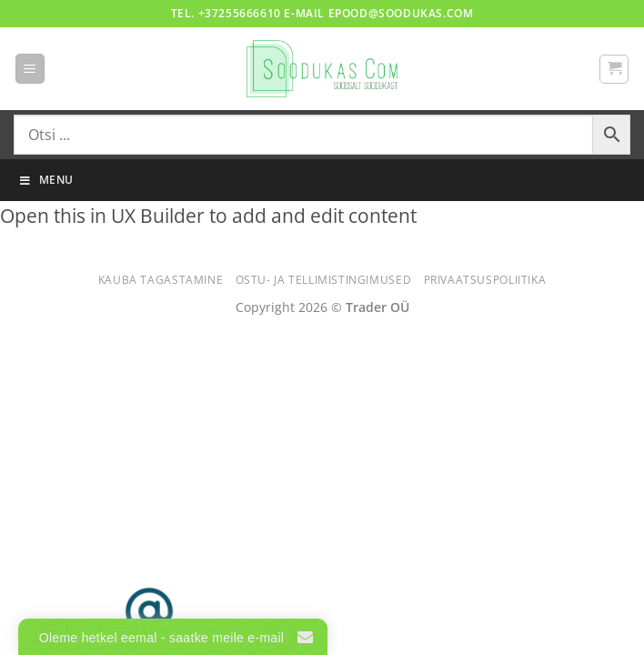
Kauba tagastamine (161, 280)
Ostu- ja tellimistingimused (324, 280)
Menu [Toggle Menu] (45, 180)
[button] (30, 69)
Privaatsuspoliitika (485, 280)
